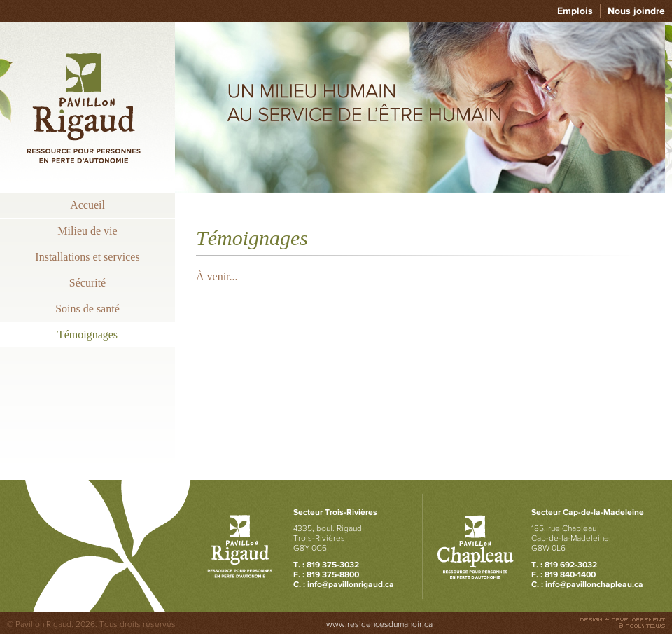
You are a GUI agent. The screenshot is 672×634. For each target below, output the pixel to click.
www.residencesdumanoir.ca (379, 624)
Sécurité (87, 283)
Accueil (87, 205)
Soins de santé (87, 309)
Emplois (575, 11)
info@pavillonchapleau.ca (594, 584)
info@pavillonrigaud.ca (351, 584)
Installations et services (87, 257)
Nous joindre (636, 11)
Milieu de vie (87, 231)
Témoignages (87, 335)
